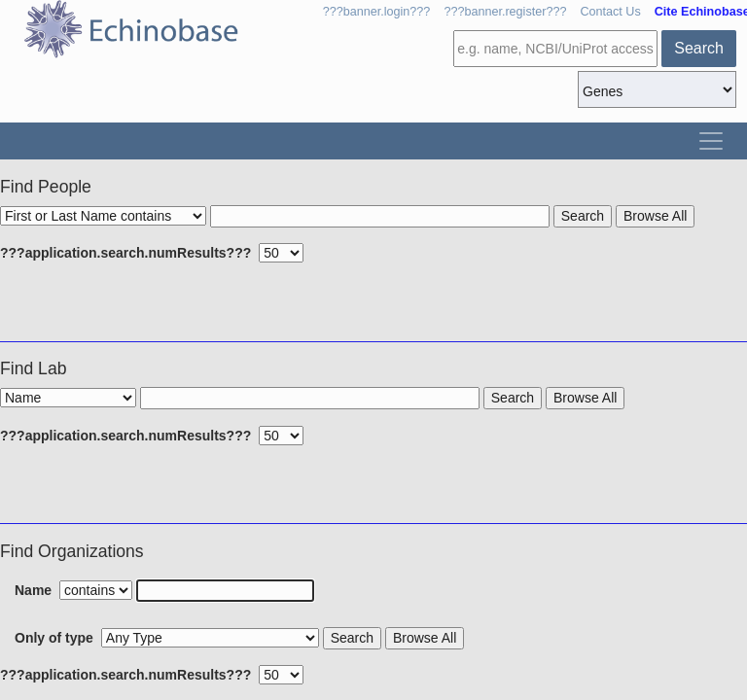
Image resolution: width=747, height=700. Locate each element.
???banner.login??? (377, 12)
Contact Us (610, 12)
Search (699, 48)
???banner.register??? (505, 12)
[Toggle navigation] (711, 141)
